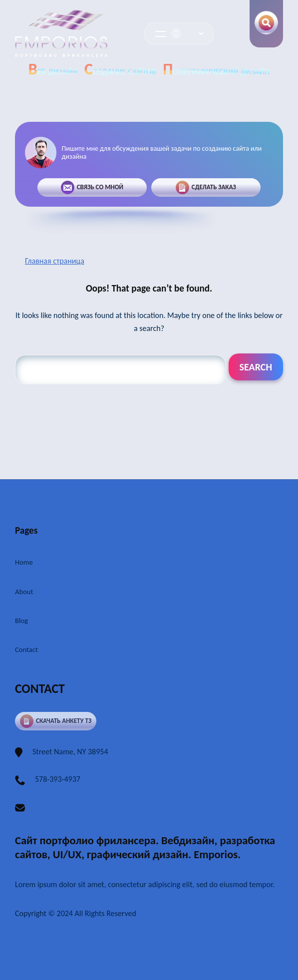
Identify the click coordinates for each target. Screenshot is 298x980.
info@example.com (66, 807)
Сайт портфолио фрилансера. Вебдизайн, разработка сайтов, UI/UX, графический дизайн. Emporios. (145, 847)
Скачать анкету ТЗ (56, 721)
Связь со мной (92, 187)
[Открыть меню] (161, 34)
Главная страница (55, 261)
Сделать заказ (206, 187)
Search (256, 367)
